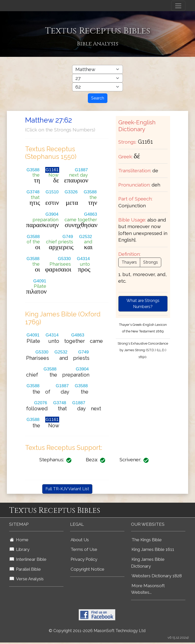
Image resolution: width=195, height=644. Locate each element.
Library (20, 549)
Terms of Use (84, 549)
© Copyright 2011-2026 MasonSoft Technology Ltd (97, 631)
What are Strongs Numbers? (143, 304)
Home (19, 540)
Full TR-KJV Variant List (67, 489)
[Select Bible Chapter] (97, 78)
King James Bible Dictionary (148, 563)
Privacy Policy (84, 559)
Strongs (151, 262)
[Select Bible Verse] (97, 87)
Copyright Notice (87, 569)
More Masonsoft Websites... (148, 589)
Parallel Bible (25, 569)
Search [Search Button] (98, 98)
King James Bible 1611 (153, 549)
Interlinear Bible (28, 559)
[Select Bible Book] (97, 69)
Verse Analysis (27, 579)
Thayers (129, 262)
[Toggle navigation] (178, 6)
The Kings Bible (147, 540)
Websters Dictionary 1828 (157, 576)
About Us (80, 540)
